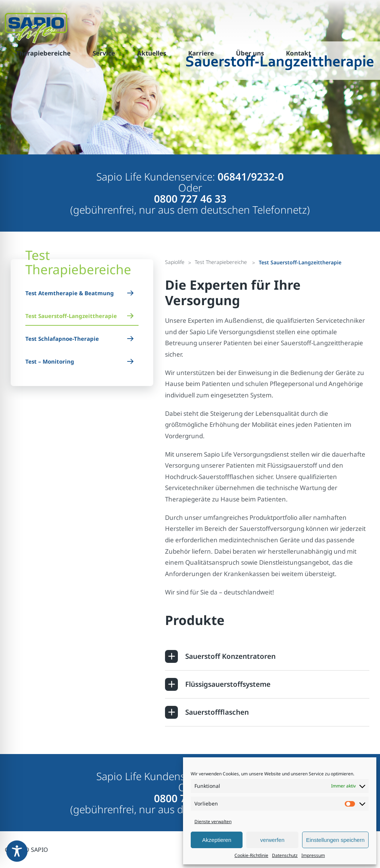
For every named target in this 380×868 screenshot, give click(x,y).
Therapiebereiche (43, 53)
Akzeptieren (217, 840)
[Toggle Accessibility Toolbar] (17, 851)
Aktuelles (152, 53)
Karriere (201, 53)
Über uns (250, 53)
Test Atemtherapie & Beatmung (70, 293)
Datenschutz (285, 855)
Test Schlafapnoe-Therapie (62, 339)
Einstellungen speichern (335, 840)
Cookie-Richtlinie (251, 855)
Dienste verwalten (213, 821)
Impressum (313, 855)
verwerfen (272, 840)
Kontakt (298, 53)
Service (104, 53)
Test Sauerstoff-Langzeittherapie (71, 316)
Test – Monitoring (50, 361)
